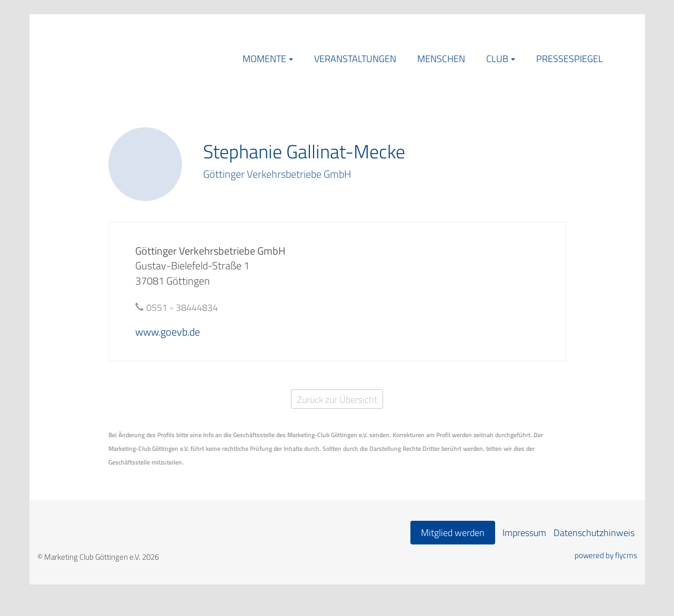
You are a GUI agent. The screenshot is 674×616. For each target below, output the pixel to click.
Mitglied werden (453, 533)
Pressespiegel (570, 59)
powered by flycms (606, 556)
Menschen (441, 59)
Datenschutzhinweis (594, 533)
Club (497, 59)
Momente (264, 59)
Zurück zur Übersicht (337, 400)
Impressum (524, 533)
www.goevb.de (168, 332)
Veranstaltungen (355, 59)
